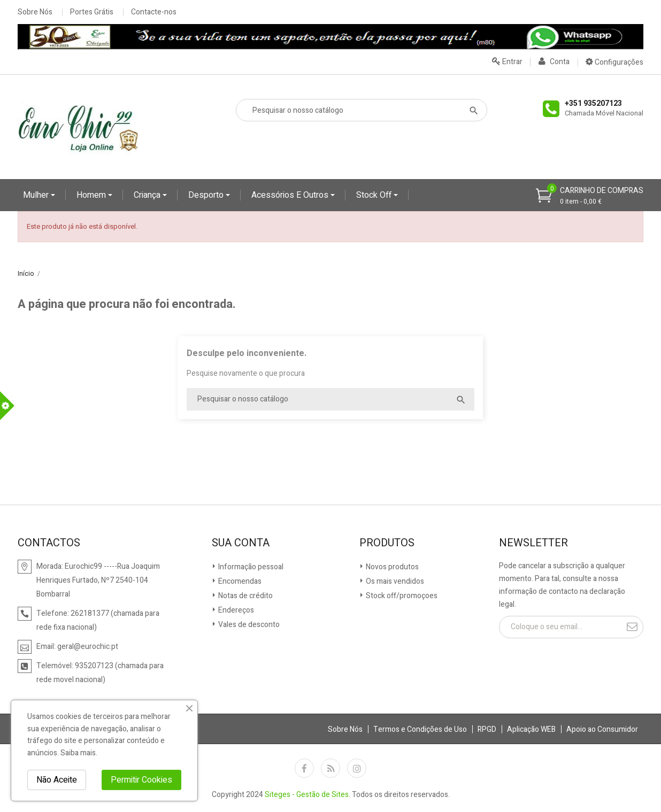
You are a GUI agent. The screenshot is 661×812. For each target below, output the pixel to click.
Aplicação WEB (531, 729)
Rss (330, 768)
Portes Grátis (92, 12)
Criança (148, 195)
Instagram (357, 768)
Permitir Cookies (141, 780)
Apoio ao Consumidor (602, 729)
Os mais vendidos (394, 581)
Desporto (207, 195)
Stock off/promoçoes (401, 596)
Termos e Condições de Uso (420, 729)
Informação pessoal (250, 567)
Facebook (304, 768)
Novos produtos (391, 567)
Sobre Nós (35, 12)
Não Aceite (57, 780)
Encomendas (239, 581)
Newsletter (533, 543)
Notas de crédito (245, 596)
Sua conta (241, 543)
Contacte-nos (154, 12)
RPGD (487, 729)
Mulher (37, 195)
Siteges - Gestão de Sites (307, 795)
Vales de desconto (248, 625)
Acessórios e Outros (291, 195)
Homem (92, 195)
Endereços (235, 610)
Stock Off (375, 195)
